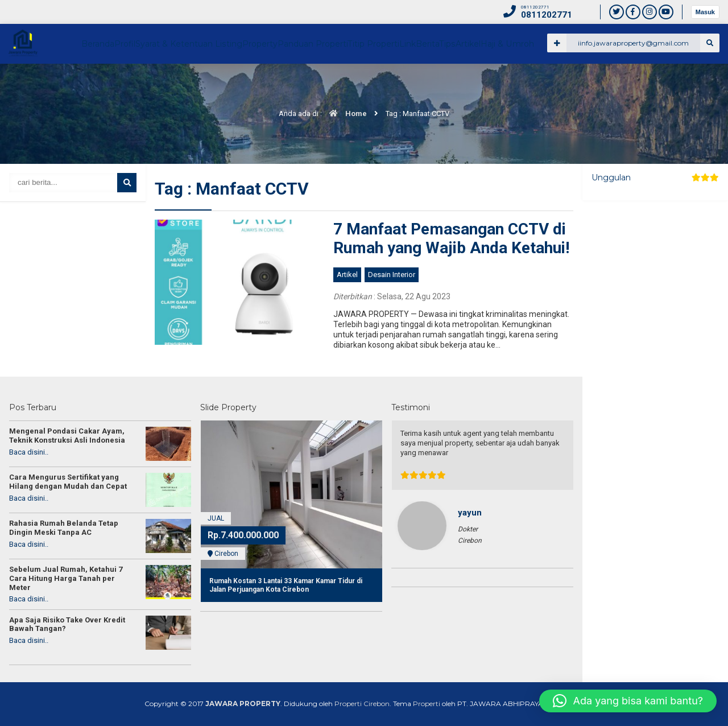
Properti (427, 704)
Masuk (705, 12)
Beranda (186, 83)
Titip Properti (497, 83)
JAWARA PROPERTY (243, 704)
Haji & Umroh (689, 83)
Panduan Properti (429, 83)
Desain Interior (392, 275)
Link (542, 83)
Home (345, 114)
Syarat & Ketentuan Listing (294, 83)
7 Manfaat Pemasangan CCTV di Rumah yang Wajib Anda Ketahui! (451, 239)
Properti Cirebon (362, 704)
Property (369, 83)
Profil (225, 83)
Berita (575, 83)
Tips (607, 83)
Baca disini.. (29, 452)
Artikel (640, 83)
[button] (628, 701)
